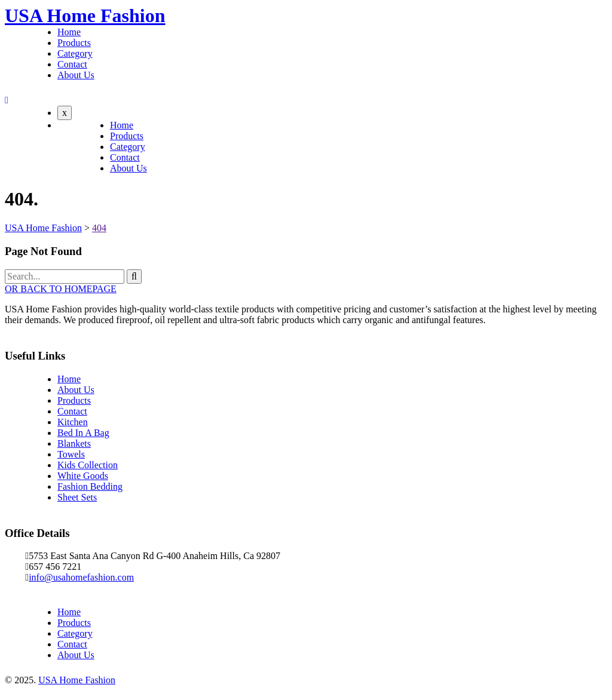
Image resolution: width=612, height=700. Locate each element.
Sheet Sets (77, 497)
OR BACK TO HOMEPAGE (61, 289)
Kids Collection (88, 465)
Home (69, 32)
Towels (71, 454)
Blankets (74, 443)
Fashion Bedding (90, 486)
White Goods (83, 476)
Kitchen (73, 422)
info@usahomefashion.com (81, 577)
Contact (72, 64)
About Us (76, 75)
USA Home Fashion (85, 16)
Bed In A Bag (83, 433)
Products (74, 43)
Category (75, 53)
